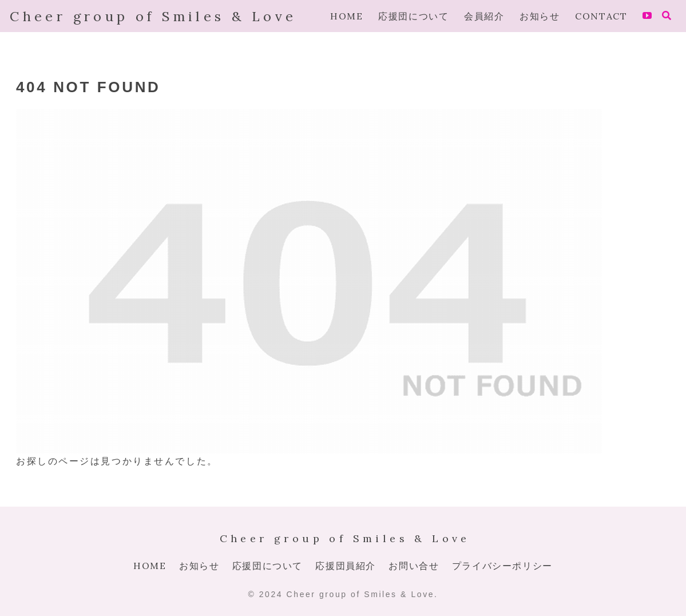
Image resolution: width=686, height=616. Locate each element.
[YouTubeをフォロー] (647, 16)
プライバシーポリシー (502, 566)
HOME (150, 566)
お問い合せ (414, 566)
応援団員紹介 (346, 566)
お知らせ (199, 566)
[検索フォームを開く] (667, 15)
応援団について (267, 566)
